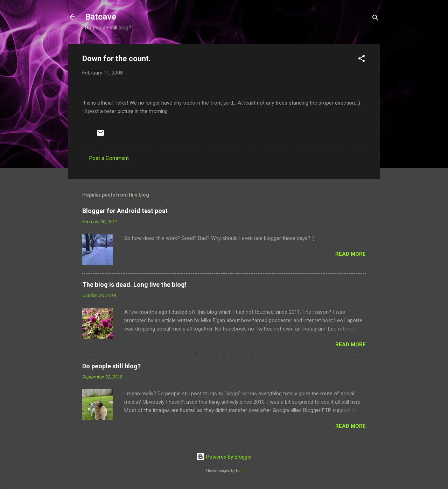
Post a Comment (109, 158)
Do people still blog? (111, 366)
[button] (362, 60)
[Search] (376, 19)
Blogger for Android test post (125, 211)
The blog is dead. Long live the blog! (134, 285)
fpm (239, 471)
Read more (351, 254)
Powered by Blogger (224, 457)
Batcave (101, 17)
